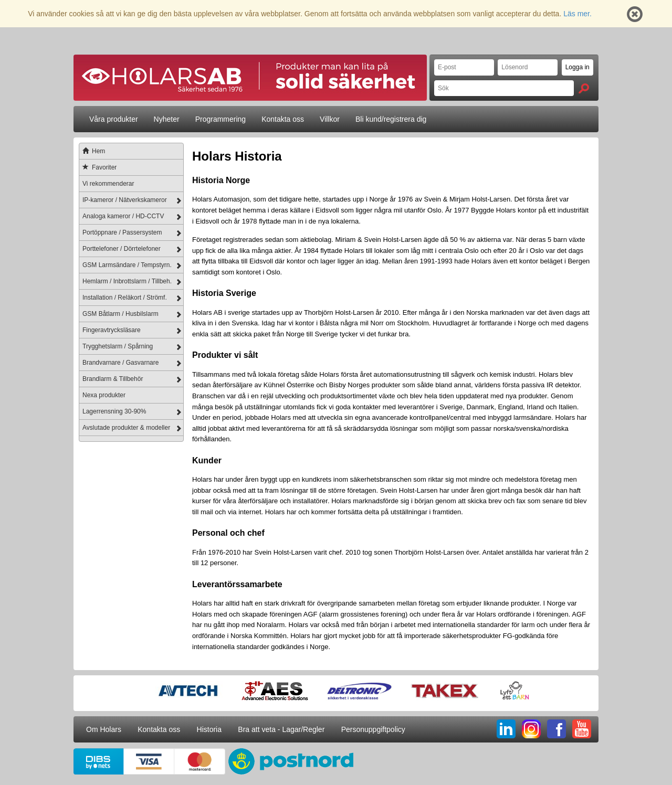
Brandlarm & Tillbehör (113, 379)
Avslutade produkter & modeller (126, 428)
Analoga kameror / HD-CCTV (123, 216)
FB (556, 729)
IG (531, 729)
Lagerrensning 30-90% (114, 411)
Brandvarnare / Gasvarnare (120, 363)
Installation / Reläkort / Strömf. (125, 298)
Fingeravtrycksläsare (112, 330)
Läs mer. (577, 14)
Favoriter (98, 167)
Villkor (330, 119)
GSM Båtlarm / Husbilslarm (120, 314)
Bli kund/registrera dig (391, 119)
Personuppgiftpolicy (373, 729)
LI (506, 729)
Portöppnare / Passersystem (122, 232)
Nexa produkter (104, 395)
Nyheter (167, 119)
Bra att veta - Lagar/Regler (281, 729)
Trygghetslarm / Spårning (118, 346)
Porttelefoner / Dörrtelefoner (122, 249)
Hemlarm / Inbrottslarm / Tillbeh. (127, 281)
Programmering (220, 119)
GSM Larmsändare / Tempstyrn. (127, 265)
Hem (92, 151)
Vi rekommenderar (108, 184)
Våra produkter (114, 119)
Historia (209, 729)
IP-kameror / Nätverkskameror (125, 200)
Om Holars (104, 729)
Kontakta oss (283, 119)
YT (582, 729)
